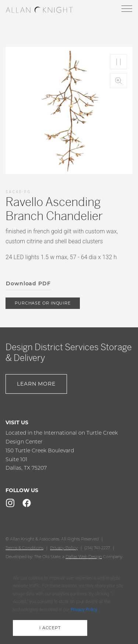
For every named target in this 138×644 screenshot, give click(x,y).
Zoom (118, 81)
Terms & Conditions (24, 548)
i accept (50, 628)
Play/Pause (118, 62)
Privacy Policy (64, 548)
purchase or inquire (43, 303)
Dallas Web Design (84, 557)
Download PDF (28, 283)
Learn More (36, 384)
